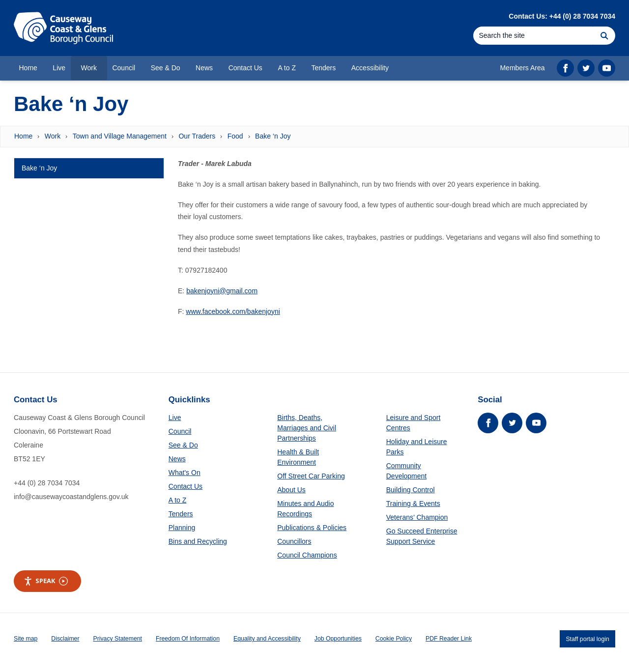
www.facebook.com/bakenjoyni (233, 311)
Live (175, 418)
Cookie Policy (394, 639)
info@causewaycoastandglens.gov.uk (71, 497)
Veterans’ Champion (417, 517)
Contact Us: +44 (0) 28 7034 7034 (562, 16)
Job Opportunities (338, 639)
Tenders (181, 514)
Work (53, 136)
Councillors (294, 541)
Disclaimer (65, 639)
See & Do (183, 445)
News (177, 459)
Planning (182, 528)
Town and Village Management (120, 136)
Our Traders (197, 136)
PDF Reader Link (449, 639)
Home (23, 136)
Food (235, 136)
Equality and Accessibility (267, 639)
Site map (26, 639)
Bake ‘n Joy (273, 136)
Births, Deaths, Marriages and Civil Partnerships (307, 428)
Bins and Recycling (198, 541)
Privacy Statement (118, 639)
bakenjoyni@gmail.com (222, 291)
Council (180, 431)
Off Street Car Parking (311, 476)
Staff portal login (587, 639)
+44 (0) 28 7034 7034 (47, 483)
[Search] (533, 36)
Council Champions (307, 555)
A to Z (178, 500)
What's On (185, 473)
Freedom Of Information (188, 639)
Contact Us (186, 486)
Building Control (411, 490)
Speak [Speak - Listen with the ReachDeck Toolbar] (46, 581)
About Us (291, 490)
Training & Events (413, 504)
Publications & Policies (312, 528)
